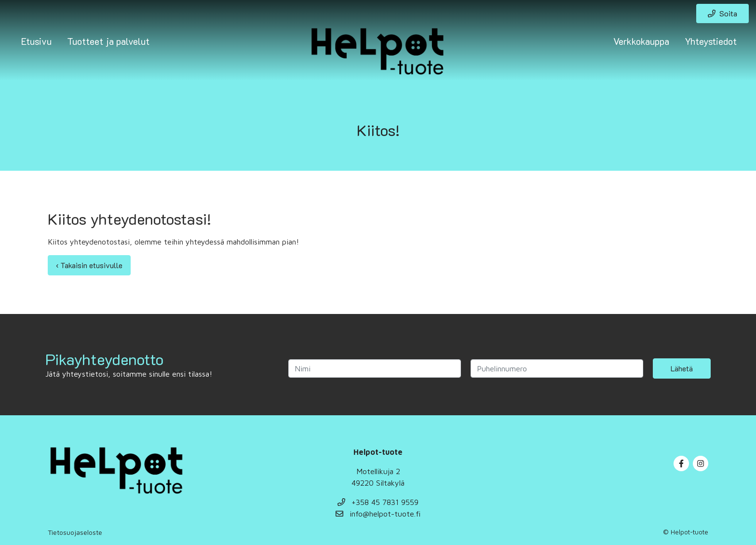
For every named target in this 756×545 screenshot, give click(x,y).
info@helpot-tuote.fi (378, 514)
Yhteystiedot (711, 41)
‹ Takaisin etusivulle (89, 265)
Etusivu (36, 41)
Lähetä (682, 368)
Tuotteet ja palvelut (108, 41)
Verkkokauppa (641, 41)
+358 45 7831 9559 (378, 502)
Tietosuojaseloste (75, 532)
